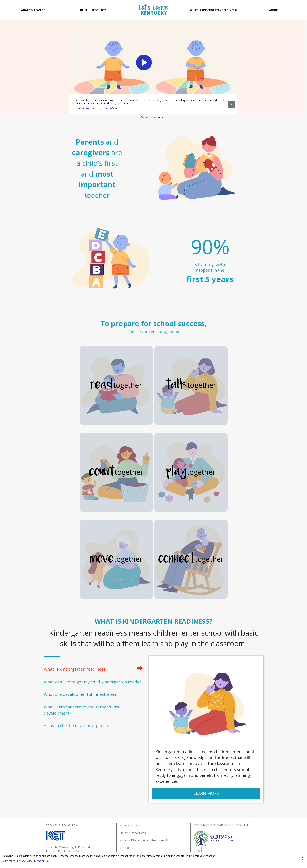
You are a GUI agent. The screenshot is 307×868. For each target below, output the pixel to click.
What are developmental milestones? (80, 694)
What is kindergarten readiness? (76, 669)
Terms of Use (54, 851)
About (274, 10)
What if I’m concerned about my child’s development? (81, 710)
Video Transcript (153, 117)
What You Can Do (33, 10)
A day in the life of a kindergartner (77, 725)
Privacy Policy (74, 851)
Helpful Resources (93, 10)
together (116, 385)
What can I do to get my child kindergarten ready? (92, 682)
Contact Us (127, 848)
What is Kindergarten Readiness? (214, 10)
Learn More (206, 793)
